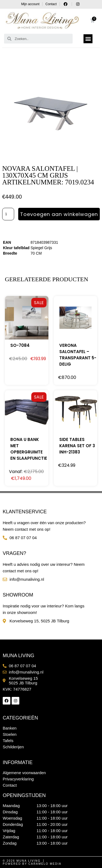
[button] (88, 39)
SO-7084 (20, 345)
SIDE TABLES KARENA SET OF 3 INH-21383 (77, 446)
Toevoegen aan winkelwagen (59, 214)
